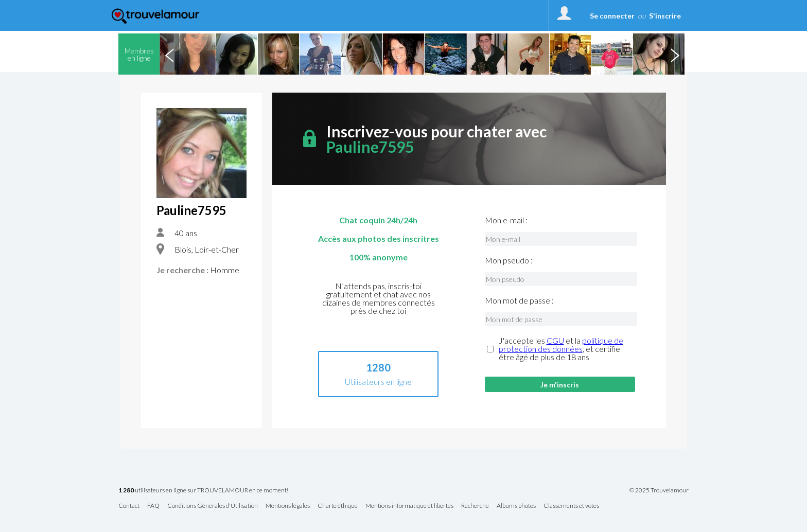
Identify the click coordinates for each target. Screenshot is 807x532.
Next (675, 54)
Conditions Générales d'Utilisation (213, 506)
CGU (555, 340)
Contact (129, 506)
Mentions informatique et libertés (409, 506)
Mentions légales (288, 506)
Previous (169, 54)
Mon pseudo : (509, 260)
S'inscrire (665, 16)
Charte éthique (338, 506)
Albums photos (516, 506)
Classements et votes (571, 506)
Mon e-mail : (506, 220)
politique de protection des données (561, 344)
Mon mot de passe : (519, 300)
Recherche (475, 506)
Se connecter (612, 16)
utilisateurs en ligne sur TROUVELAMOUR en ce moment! (203, 491)
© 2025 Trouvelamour (659, 490)
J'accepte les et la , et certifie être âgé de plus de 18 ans (561, 349)
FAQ (153, 506)
